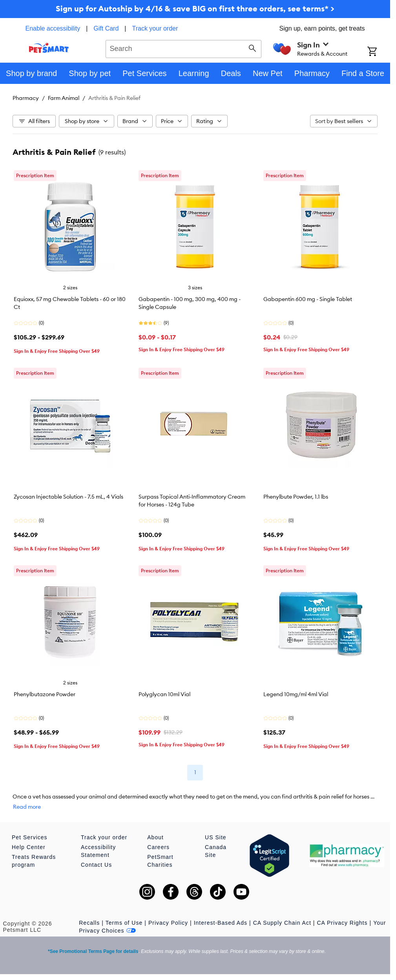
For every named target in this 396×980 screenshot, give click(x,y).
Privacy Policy (168, 923)
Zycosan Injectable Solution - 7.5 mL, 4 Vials (68, 497)
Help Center (29, 847)
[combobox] (183, 48)
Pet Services (30, 837)
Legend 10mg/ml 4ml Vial (296, 694)
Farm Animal (64, 98)
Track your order (155, 28)
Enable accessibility (53, 28)
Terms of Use (124, 923)
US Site (215, 837)
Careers (158, 847)
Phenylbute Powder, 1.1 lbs (296, 497)
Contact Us (96, 865)
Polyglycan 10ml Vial (164, 694)
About (155, 837)
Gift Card (106, 28)
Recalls (89, 923)
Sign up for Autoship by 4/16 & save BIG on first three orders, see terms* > (195, 8)
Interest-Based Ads (221, 923)
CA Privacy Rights (342, 923)
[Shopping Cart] (379, 52)
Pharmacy (26, 98)
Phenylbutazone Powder (45, 694)
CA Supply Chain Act (282, 923)
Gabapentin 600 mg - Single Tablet (308, 299)
